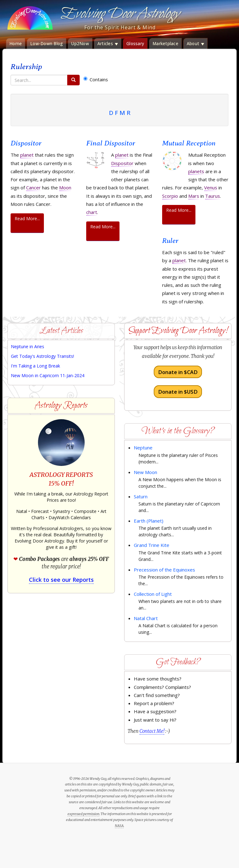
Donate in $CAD (178, 372)
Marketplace (165, 44)
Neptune (143, 448)
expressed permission (83, 814)
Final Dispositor (111, 143)
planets (196, 171)
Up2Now (80, 44)
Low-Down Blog (47, 44)
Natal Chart (146, 618)
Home (16, 44)
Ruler (170, 241)
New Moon (145, 472)
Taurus (213, 196)
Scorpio (170, 196)
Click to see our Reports (61, 580)
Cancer (33, 187)
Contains (96, 79)
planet (27, 155)
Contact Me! (152, 731)
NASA (119, 826)
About (196, 44)
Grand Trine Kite (152, 545)
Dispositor (26, 143)
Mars (194, 196)
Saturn (141, 496)
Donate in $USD (178, 392)
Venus (211, 187)
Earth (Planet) (149, 521)
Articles (108, 44)
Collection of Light (153, 594)
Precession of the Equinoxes (164, 570)
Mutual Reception (189, 143)
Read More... (27, 218)
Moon (65, 187)
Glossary (135, 44)
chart (92, 212)
